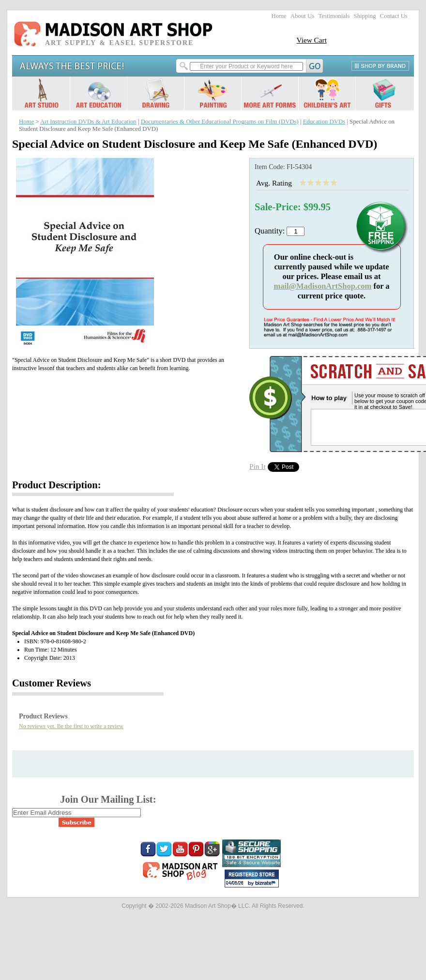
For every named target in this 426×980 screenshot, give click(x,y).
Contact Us (394, 16)
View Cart (312, 40)
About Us (302, 16)
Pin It (258, 466)
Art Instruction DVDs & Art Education (88, 122)
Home (279, 16)
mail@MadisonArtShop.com (322, 286)
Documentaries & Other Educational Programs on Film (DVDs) (220, 122)
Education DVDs (324, 122)
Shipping (365, 16)
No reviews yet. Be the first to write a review (71, 726)
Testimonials (334, 16)
